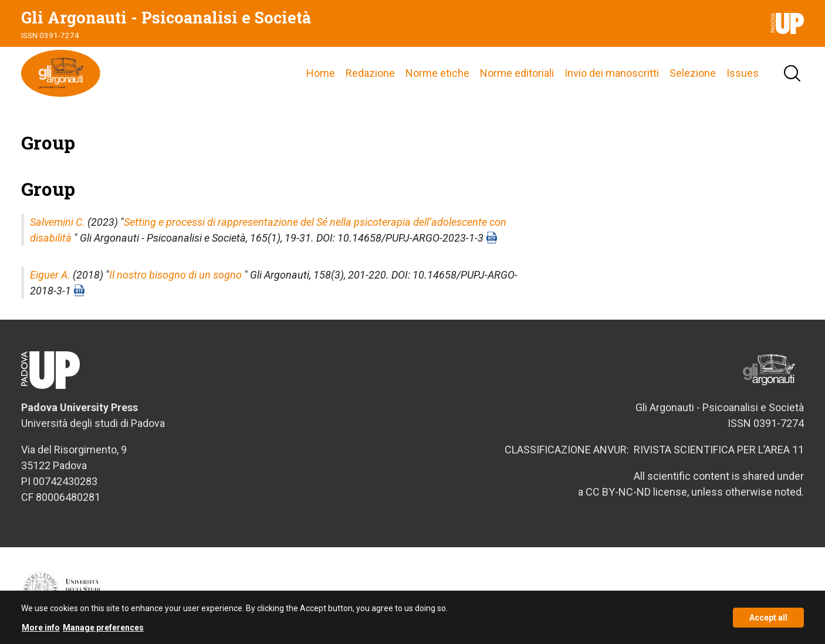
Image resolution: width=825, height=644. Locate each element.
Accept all (768, 621)
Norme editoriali (517, 73)
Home (321, 73)
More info (41, 631)
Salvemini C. (58, 222)
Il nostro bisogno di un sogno (175, 275)
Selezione (693, 73)
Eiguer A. (50, 275)
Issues (743, 73)
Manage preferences (103, 631)
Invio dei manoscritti (612, 73)
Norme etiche (437, 73)
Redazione (370, 73)
